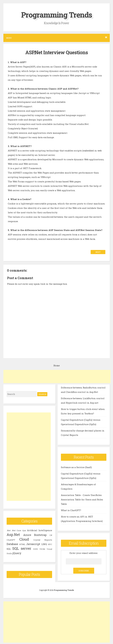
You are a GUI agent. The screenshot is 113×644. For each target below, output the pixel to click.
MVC (50, 544)
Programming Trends (57, 15)
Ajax (24, 530)
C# (51, 535)
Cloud (24, 539)
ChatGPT (11, 540)
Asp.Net (13, 535)
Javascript (33, 544)
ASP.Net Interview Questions (57, 52)
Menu (57, 38)
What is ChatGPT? (71, 510)
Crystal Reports (43, 540)
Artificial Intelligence (40, 530)
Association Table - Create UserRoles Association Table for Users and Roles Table (82, 499)
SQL (9, 549)
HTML (22, 544)
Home (57, 365)
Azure (27, 535)
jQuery (17, 553)
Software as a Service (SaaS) (76, 467)
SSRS (36, 549)
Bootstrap (40, 535)
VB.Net (42, 549)
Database (12, 544)
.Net (9, 530)
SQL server (22, 548)
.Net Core (16, 530)
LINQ (44, 544)
